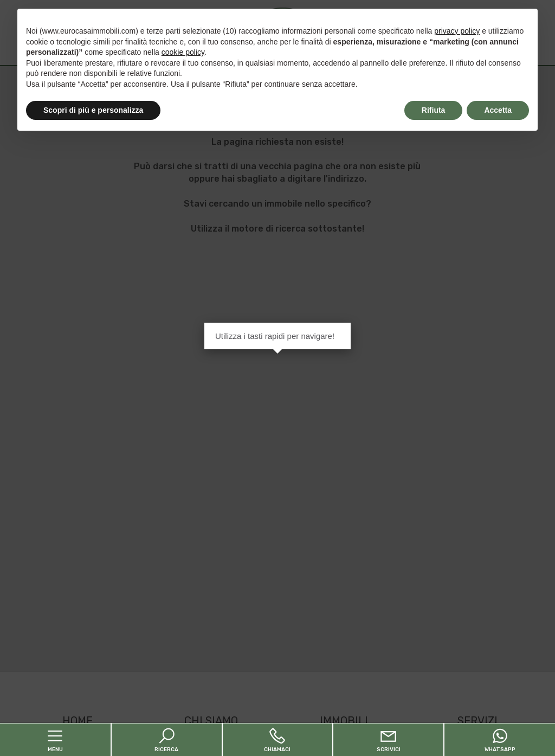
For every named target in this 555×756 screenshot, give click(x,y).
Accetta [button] (498, 110)
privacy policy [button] (457, 31)
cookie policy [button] (183, 52)
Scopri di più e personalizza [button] (93, 110)
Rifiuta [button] (434, 110)
